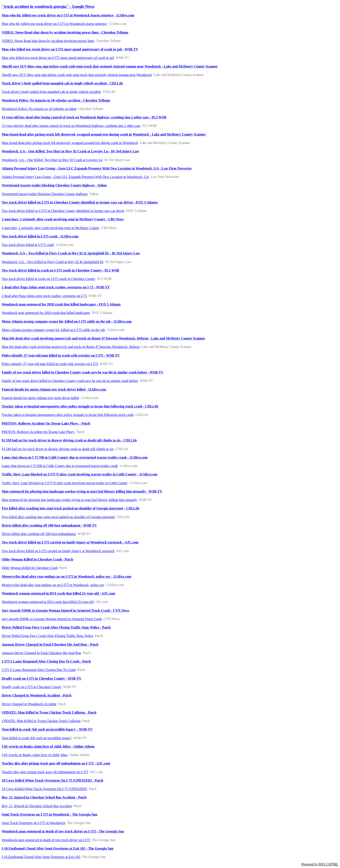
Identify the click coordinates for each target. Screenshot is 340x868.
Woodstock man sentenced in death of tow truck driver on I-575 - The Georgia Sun (63, 831)
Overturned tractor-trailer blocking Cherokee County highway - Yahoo (54, 185)
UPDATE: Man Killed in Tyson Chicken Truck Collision (41, 721)
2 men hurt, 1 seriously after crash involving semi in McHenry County (51, 228)
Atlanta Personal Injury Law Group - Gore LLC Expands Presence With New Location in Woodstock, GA (75, 177)
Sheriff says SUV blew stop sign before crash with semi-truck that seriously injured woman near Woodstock (77, 75)
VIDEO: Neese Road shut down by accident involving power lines (48, 41)
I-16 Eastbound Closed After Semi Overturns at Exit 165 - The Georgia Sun (58, 848)
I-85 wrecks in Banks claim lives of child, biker (35, 755)
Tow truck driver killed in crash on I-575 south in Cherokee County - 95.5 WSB (60, 270)
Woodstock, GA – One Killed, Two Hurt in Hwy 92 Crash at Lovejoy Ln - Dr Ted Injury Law (70, 151)
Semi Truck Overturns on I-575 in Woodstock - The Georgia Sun (50, 814)
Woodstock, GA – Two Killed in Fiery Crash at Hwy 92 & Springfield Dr (53, 262)
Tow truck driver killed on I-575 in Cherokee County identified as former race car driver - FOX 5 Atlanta (80, 202)
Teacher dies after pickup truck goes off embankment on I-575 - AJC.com (56, 763)
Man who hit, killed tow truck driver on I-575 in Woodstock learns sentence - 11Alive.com (68, 15)
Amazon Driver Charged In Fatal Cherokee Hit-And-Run (41, 653)
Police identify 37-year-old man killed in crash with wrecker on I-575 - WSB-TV (61, 355)
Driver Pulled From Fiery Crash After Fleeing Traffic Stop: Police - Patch (56, 627)
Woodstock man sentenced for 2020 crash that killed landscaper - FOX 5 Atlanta (61, 304)
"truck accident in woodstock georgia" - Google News (48, 6)
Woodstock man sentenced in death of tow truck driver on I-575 (46, 840)
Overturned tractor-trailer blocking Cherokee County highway (45, 194)
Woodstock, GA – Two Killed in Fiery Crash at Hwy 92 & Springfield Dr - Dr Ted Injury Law (71, 253)
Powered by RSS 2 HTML (320, 864)
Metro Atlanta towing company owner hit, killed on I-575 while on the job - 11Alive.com (67, 321)
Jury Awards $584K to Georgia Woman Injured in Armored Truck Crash (52, 619)
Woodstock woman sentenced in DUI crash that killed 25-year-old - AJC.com (58, 593)
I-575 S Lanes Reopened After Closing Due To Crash (39, 670)
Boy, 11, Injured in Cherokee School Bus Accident (37, 806)
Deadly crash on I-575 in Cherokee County (32, 687)
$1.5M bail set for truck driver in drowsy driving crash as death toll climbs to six (58, 449)
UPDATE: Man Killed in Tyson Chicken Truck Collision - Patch (49, 712)
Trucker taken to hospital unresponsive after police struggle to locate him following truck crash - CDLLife (80, 406)
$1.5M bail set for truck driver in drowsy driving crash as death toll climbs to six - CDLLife (69, 440)
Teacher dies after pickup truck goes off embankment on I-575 (45, 772)
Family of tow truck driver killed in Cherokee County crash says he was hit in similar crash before (70, 381)
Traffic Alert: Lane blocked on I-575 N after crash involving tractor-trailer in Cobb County (65, 483)
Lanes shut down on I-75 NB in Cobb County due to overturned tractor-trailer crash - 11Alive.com (75, 457)
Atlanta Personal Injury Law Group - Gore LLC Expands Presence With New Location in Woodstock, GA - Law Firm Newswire (97, 168)
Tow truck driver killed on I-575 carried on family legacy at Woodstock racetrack (58, 551)
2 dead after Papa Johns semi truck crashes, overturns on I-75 (44, 296)
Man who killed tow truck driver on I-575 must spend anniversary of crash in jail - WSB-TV (70, 49)
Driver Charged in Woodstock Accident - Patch (37, 695)
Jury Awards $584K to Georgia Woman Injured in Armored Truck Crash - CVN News (65, 610)
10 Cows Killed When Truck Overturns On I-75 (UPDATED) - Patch (52, 780)
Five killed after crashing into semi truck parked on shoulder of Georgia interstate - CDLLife (71, 508)
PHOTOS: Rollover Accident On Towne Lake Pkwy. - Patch (46, 423)
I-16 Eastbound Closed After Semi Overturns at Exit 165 (41, 857)
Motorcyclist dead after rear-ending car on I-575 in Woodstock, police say (53, 585)
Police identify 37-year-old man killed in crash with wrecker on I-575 (50, 364)
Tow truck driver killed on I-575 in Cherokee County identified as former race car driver (63, 211)
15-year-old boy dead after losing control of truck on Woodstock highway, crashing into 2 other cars (71, 126)
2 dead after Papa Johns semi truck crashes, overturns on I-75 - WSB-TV (56, 287)
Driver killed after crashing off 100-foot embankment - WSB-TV (49, 525)
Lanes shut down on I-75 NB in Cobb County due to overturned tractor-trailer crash (60, 466)
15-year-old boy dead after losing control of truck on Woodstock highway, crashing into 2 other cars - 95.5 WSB (84, 117)
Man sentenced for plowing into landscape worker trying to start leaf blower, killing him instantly (69, 500)
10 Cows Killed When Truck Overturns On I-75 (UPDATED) (44, 789)
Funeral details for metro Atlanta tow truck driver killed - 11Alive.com (54, 389)
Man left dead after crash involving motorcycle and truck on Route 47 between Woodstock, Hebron (71, 347)
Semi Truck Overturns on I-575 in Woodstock (34, 823)
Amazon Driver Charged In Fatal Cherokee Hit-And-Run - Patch (50, 644)
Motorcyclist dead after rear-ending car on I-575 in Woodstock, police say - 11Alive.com (66, 576)
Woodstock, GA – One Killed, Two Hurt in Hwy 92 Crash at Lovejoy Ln (52, 160)
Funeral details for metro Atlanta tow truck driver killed (40, 398)
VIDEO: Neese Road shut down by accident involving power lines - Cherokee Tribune (65, 32)
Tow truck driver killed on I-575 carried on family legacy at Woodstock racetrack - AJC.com (70, 542)
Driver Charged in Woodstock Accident (29, 704)
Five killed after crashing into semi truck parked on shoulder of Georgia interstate (58, 517)
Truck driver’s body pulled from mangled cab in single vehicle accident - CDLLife (62, 83)
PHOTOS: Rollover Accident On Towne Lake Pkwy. (38, 432)
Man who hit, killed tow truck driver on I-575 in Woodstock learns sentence (54, 24)
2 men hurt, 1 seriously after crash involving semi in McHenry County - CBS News (63, 219)
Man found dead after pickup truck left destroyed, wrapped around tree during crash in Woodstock (70, 143)
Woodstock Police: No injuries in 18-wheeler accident (39, 109)
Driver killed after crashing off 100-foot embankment (39, 534)
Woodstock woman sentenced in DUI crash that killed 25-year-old (48, 602)
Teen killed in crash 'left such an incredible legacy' (37, 738)
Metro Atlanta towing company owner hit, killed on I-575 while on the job (53, 330)
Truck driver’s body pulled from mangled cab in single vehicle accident (51, 92)
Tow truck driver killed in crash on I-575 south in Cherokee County (49, 279)
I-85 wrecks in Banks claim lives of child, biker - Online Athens (48, 746)
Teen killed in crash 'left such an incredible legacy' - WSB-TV (47, 729)
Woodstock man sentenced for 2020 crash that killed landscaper (46, 313)
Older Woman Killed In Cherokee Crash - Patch (37, 559)
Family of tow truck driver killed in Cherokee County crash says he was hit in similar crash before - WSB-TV (83, 372)
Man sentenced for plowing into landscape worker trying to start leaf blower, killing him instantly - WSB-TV (82, 491)
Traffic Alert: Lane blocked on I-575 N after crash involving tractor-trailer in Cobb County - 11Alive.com (80, 474)
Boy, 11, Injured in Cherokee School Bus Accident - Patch (44, 797)
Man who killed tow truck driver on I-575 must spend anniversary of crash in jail (58, 58)
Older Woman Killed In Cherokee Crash (30, 568)
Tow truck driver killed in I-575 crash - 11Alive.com (40, 236)
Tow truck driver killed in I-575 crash (28, 245)
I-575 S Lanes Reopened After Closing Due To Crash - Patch (46, 661)
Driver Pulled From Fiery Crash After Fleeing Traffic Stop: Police (47, 636)
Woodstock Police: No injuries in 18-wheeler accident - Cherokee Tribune (56, 100)
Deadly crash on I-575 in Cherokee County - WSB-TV (42, 678)
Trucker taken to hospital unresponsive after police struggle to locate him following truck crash (68, 415)
